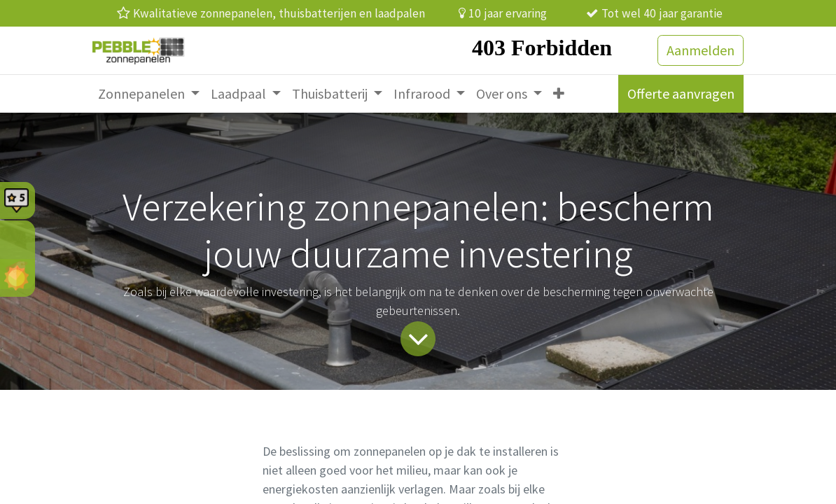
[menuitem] (149, 94)
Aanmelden (701, 50)
